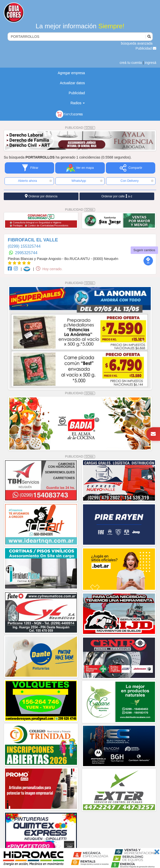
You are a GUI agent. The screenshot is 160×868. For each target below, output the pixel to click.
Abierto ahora (35, 181)
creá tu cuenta (131, 63)
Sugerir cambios (144, 250)
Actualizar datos (72, 83)
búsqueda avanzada (137, 43)
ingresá (150, 63)
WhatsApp (87, 181)
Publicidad (146, 48)
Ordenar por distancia (41, 196)
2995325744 (26, 253)
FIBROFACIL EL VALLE (33, 240)
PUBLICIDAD (80, 128)
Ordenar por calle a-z (117, 196)
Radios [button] (78, 103)
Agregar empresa (71, 73)
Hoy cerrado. (49, 269)
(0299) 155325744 (24, 246)
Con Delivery (137, 181)
